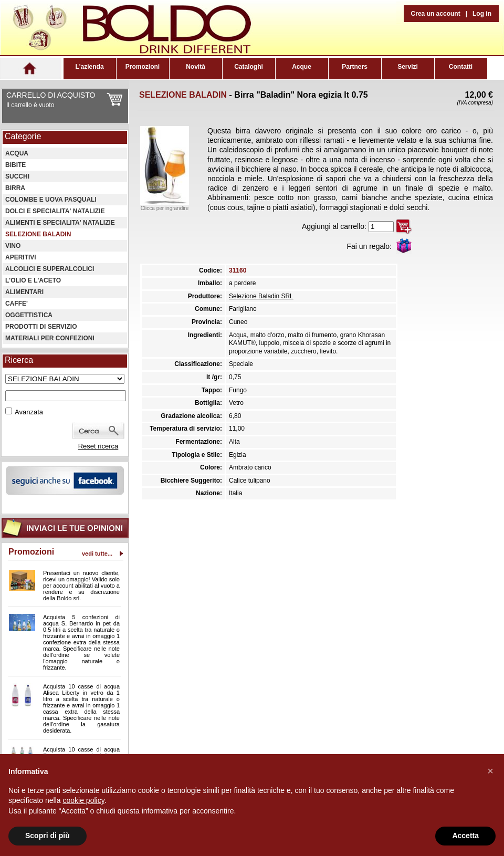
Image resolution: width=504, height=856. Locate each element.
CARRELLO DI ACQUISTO (51, 95)
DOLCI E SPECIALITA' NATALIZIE (55, 211)
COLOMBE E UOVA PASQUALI (51, 200)
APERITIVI (21, 257)
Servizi (408, 67)
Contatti (461, 67)
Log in (482, 14)
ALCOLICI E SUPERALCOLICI (50, 269)
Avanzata (29, 412)
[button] (490, 771)
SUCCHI (17, 176)
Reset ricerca (98, 446)
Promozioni (143, 67)
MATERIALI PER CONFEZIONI (50, 338)
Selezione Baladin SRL (261, 296)
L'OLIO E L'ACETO (33, 280)
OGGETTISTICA (29, 315)
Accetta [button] (465, 836)
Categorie (23, 136)
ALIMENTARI (24, 292)
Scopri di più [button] (48, 836)
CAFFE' (17, 304)
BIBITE (15, 165)
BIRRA (15, 188)
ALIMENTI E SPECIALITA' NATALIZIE (60, 223)
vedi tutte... (97, 554)
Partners (355, 67)
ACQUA (17, 153)
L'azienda (89, 67)
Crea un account (436, 14)
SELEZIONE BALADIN (38, 234)
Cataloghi (249, 67)
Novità (196, 67)
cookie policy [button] (84, 800)
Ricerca (19, 360)
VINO (13, 246)
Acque (302, 67)
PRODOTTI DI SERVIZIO (41, 327)
